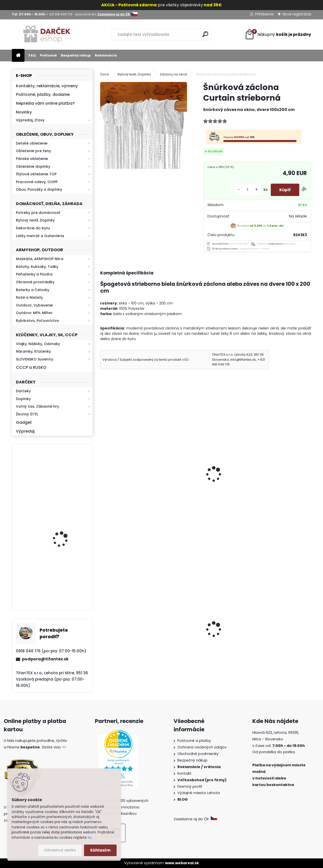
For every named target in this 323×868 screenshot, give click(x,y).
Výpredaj (25, 431)
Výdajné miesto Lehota (199, 793)
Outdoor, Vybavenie (34, 305)
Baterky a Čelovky (33, 290)
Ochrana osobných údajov (202, 747)
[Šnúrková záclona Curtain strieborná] (144, 125)
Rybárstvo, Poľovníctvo (37, 321)
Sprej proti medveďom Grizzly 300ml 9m (276, 641)
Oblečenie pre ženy (33, 151)
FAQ (32, 55)
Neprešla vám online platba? (45, 103)
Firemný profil (190, 787)
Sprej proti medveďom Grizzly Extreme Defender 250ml (133, 646)
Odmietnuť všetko (60, 850)
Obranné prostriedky (35, 282)
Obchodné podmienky (198, 754)
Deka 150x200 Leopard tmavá (204, 473)
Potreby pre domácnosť (38, 213)
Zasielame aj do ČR (195, 819)
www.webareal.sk (182, 863)
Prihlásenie (264, 14)
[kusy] (245, 190)
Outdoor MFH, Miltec (34, 313)
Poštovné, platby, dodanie (43, 94)
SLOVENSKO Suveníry (35, 359)
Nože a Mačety (29, 297)
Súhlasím (100, 850)
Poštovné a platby (194, 741)
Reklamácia (106, 55)
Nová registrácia (297, 14)
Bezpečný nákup (76, 55)
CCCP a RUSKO (31, 367)
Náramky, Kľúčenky (33, 351)
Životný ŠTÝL (27, 414)
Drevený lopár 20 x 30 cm (272, 473)
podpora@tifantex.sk (45, 659)
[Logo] (47, 35)
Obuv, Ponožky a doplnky (39, 189)
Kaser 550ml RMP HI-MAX (67, 582)
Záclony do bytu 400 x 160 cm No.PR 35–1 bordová (133, 481)
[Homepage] (18, 56)
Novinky (24, 112)
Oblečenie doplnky (33, 166)
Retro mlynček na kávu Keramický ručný (65, 475)
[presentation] (102, 467)
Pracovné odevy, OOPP (37, 182)
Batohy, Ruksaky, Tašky (37, 267)
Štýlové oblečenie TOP (36, 174)
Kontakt (185, 773)
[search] (205, 34)
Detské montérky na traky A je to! (205, 641)
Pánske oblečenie (32, 159)
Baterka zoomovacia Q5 (66, 534)
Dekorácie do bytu (33, 228)
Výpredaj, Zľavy (30, 120)
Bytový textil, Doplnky (35, 220)
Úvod (104, 74)
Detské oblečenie (32, 143)
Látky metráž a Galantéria (40, 236)
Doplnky (23, 399)
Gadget (24, 422)
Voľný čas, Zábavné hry (37, 406)
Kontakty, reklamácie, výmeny (47, 86)
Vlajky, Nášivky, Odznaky (38, 344)
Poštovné (48, 55)
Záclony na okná (173, 74)
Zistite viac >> (54, 747)
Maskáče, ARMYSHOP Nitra (40, 259)
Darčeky (23, 391)
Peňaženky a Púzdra (34, 274)
